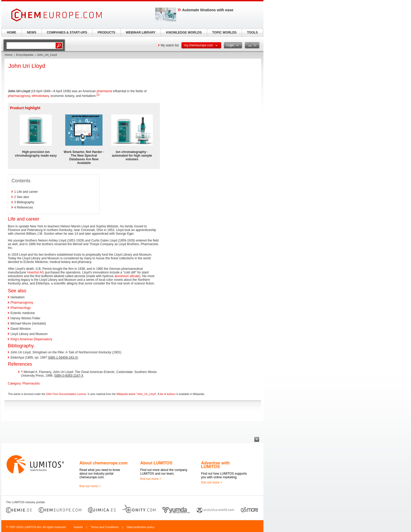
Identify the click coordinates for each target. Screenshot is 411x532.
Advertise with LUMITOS (215, 465)
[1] (98, 95)
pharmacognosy (19, 96)
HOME (12, 32)
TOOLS (252, 32)
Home (9, 55)
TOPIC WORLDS (224, 32)
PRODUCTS (106, 32)
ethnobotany (40, 96)
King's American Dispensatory (31, 339)
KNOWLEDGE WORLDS (184, 32)
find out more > (90, 486)
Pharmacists (31, 383)
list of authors (168, 394)
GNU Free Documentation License (66, 394)
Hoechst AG (36, 272)
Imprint (78, 527)
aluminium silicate (127, 276)
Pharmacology (21, 308)
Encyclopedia (25, 55)
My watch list (170, 45)
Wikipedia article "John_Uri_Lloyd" (136, 394)
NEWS (32, 32)
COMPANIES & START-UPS (67, 32)
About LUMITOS (156, 463)
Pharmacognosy (22, 303)
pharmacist (104, 91)
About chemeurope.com (103, 463)
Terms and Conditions (105, 527)
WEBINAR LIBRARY (141, 32)
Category (14, 383)
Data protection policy (140, 527)
